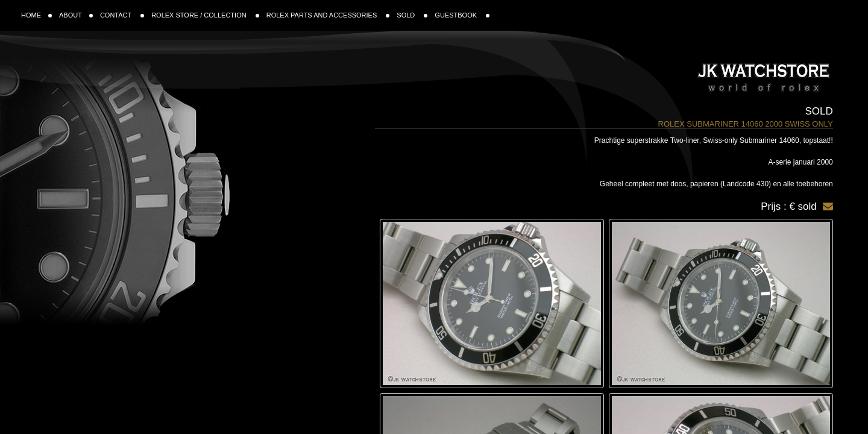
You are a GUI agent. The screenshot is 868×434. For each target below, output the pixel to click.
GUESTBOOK (462, 15)
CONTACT (122, 15)
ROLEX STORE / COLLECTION (205, 15)
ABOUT (76, 15)
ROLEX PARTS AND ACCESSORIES (328, 15)
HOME (36, 15)
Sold (819, 111)
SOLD (412, 15)
